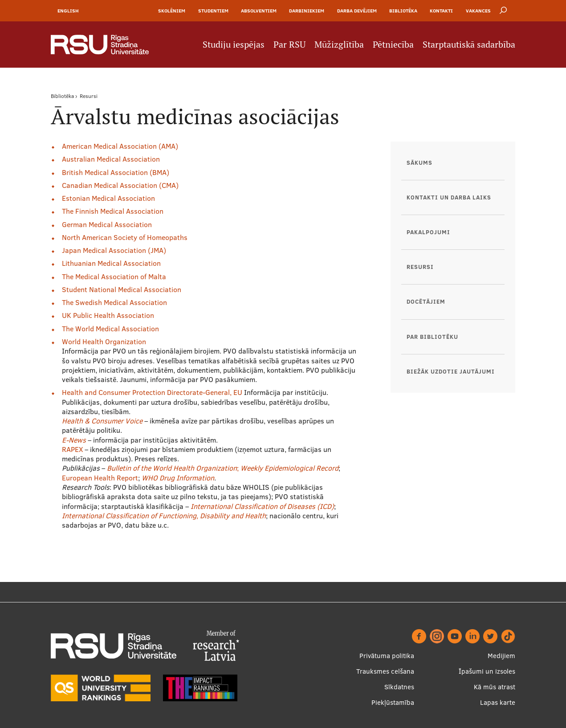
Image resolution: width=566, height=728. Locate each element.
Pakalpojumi (428, 232)
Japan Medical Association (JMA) (114, 250)
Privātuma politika (387, 656)
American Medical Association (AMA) (120, 146)
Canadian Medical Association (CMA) (120, 185)
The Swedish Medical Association (114, 302)
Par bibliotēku (432, 337)
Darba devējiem (357, 11)
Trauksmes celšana (385, 671)
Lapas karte (498, 702)
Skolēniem (172, 11)
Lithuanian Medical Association (111, 263)
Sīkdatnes (399, 687)
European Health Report (100, 478)
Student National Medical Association (122, 289)
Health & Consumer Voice (102, 421)
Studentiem (213, 11)
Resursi (89, 96)
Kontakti (441, 11)
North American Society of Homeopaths (125, 237)
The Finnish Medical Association (113, 211)
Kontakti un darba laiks (449, 197)
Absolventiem (259, 11)
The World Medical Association (110, 329)
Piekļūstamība (393, 702)
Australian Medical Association (111, 159)
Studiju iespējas (234, 45)
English (68, 11)
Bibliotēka (403, 11)
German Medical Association (107, 224)
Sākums (419, 163)
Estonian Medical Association (108, 198)
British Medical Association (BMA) (116, 172)
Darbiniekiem (307, 11)
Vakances (478, 11)
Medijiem (501, 656)
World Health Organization (104, 342)
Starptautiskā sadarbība (469, 45)
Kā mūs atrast (495, 687)
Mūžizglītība (339, 45)
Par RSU (289, 45)
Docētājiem (426, 301)
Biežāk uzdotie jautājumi (451, 371)
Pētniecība (393, 45)
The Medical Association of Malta (114, 277)
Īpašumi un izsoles (487, 671)
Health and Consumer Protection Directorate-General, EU (153, 392)
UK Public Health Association (108, 315)
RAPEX (72, 449)
